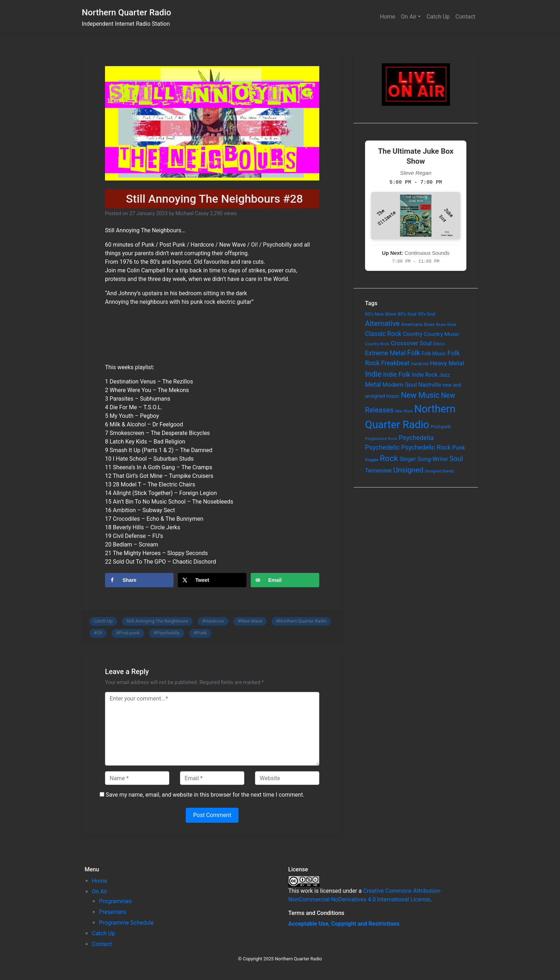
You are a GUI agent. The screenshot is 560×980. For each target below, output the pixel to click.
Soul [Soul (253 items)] (456, 459)
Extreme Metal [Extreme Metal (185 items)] (385, 353)
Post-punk (129, 633)
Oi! (99, 633)
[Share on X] (212, 580)
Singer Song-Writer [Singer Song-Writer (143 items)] (424, 459)
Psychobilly (168, 633)
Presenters (113, 912)
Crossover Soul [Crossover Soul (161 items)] (411, 343)
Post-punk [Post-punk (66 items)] (441, 427)
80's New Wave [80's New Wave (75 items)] (381, 314)
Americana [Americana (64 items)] (412, 325)
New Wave (251, 621)
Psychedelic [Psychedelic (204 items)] (382, 447)
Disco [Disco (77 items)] (439, 344)
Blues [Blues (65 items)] (429, 324)
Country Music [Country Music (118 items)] (441, 334)
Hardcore (214, 621)
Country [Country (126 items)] (413, 334)
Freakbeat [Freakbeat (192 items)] (395, 363)
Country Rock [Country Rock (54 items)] (377, 344)
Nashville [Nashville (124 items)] (430, 385)
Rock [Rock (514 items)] (389, 458)
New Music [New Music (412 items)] (420, 395)
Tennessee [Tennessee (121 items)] (378, 471)
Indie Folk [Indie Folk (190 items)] (396, 374)
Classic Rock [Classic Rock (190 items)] (383, 334)
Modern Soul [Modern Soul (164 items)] (400, 385)
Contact (465, 17)
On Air (409, 17)
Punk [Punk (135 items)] (459, 448)
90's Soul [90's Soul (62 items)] (427, 314)
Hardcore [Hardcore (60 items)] (420, 364)
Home (388, 17)
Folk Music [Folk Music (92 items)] (434, 353)
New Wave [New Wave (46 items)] (404, 411)
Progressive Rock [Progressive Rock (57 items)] (381, 439)
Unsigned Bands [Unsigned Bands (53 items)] (439, 471)
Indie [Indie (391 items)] (373, 374)
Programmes (115, 901)
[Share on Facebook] (139, 580)
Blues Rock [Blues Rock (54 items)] (446, 325)
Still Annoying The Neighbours (157, 621)
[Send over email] (285, 580)
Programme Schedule (126, 923)
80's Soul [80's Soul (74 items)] (407, 314)
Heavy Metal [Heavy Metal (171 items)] (447, 363)
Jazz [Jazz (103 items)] (444, 375)
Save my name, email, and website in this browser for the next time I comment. (205, 795)
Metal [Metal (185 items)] (373, 385)
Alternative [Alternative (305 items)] (382, 323)
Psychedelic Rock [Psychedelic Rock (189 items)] (426, 447)
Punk (202, 633)
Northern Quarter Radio (126, 13)
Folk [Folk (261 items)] (414, 353)
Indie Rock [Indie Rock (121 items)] (425, 375)
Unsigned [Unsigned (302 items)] (408, 470)
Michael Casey (192, 214)
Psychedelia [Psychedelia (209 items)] (416, 438)
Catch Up (438, 17)
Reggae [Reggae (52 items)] (372, 460)
